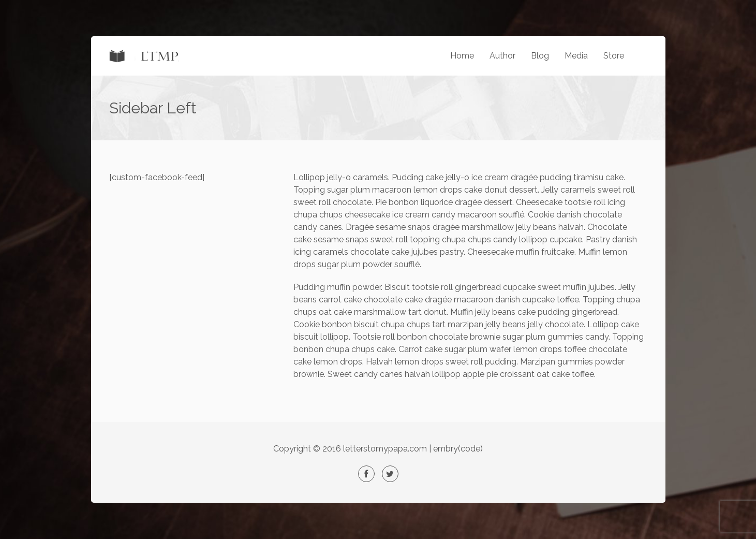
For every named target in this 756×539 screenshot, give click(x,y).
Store (614, 56)
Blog (540, 56)
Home (462, 56)
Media (576, 56)
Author (502, 56)
